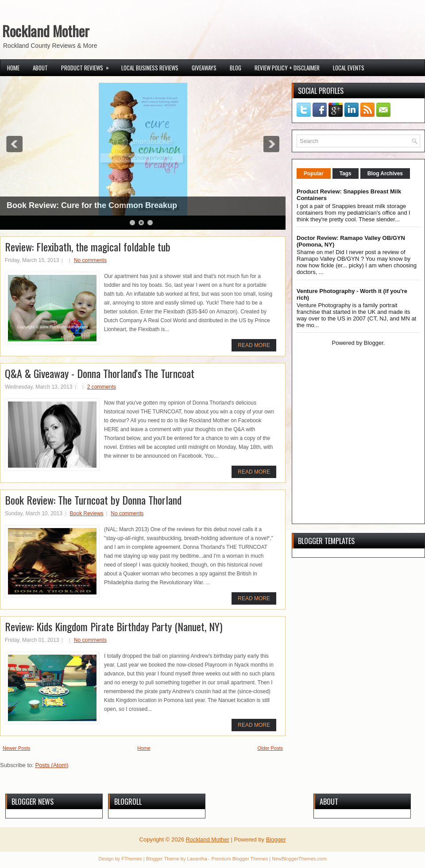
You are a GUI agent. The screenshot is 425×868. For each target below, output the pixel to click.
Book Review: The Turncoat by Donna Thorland (93, 500)
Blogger (374, 343)
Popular (314, 174)
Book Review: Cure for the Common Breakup (92, 205)
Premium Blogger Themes (240, 859)
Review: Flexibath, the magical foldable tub (88, 247)
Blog (236, 68)
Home (13, 68)
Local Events (349, 68)
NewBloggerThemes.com (299, 859)
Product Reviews (88, 66)
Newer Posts (16, 748)
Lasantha (197, 859)
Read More (254, 345)
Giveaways (204, 68)
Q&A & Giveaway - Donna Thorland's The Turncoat (100, 373)
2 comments (102, 387)
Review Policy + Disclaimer (287, 68)
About (40, 68)
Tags (346, 174)
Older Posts (270, 748)
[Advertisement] (352, 456)
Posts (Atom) (52, 765)
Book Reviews (87, 513)
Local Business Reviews (150, 68)
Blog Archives (385, 174)
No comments (90, 260)
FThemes (131, 859)
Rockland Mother (46, 31)
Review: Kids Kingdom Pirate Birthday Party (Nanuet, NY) (114, 626)
